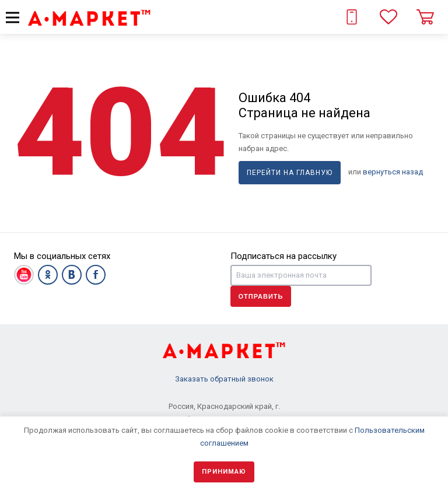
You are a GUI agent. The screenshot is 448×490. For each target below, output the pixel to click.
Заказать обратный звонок (224, 379)
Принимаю (224, 472)
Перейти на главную (290, 173)
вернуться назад (393, 172)
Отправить (261, 296)
